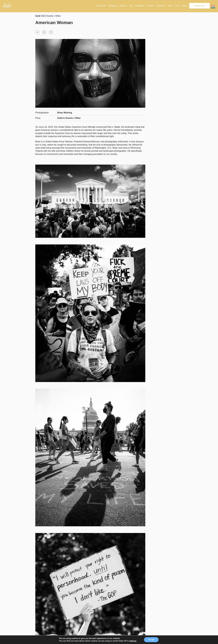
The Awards (101, 6)
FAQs (184, 6)
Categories (113, 6)
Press (177, 6)
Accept (151, 640)
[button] (38, 32)
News (170, 6)
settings (133, 641)
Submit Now (199, 6)
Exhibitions (140, 6)
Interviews (161, 6)
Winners (123, 6)
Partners (151, 6)
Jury (131, 6)
